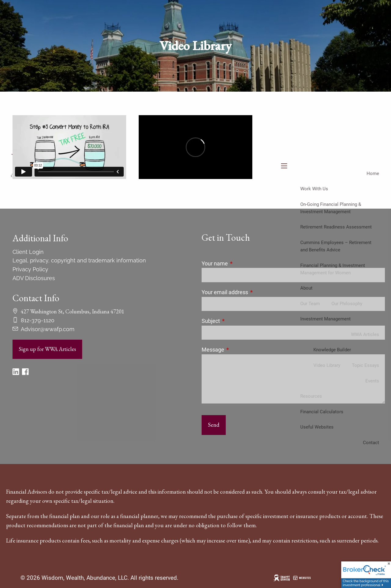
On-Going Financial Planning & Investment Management (331, 208)
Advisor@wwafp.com (48, 329)
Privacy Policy (30, 269)
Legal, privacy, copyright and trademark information (79, 260)
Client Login (28, 252)
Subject (236, 321)
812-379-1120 (38, 320)
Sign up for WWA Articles (47, 349)
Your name (240, 263)
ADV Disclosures (34, 278)
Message (239, 350)
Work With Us (314, 189)
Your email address (250, 292)
